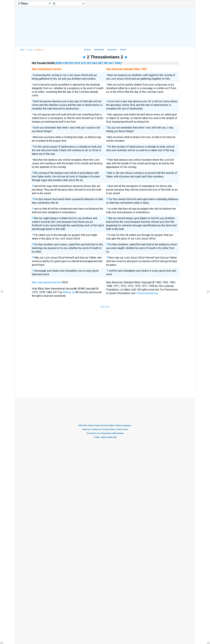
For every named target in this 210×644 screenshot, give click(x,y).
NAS (94, 63)
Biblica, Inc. (69, 292)
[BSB (58, 63)
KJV (83, 63)
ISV (89, 63)
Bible (22, 50)
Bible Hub (105, 307)
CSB (65, 63)
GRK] (118, 63)
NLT (112, 63)
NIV (106, 63)
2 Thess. (30, 50)
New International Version (47, 282)
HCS (77, 63)
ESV (71, 63)
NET (101, 63)
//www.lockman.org (147, 293)
